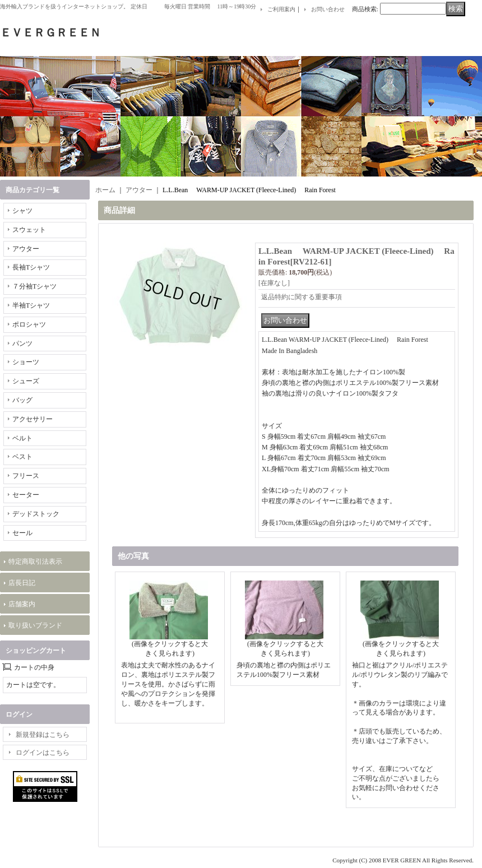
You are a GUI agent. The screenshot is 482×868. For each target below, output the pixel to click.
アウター (26, 249)
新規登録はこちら (43, 735)
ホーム (105, 190)
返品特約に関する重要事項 (302, 297)
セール (22, 533)
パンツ (22, 344)
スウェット (29, 230)
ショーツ (26, 362)
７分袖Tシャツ (34, 286)
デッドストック (36, 514)
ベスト (22, 457)
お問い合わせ (328, 9)
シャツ (22, 211)
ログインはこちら (43, 753)
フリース (26, 476)
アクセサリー (33, 419)
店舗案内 (22, 604)
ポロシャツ (29, 324)
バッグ (22, 400)
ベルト (22, 438)
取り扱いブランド (35, 625)
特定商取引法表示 (35, 561)
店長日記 (22, 583)
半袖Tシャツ (31, 305)
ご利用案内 (281, 9)
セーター (26, 495)
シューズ (26, 381)
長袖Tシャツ (31, 267)
